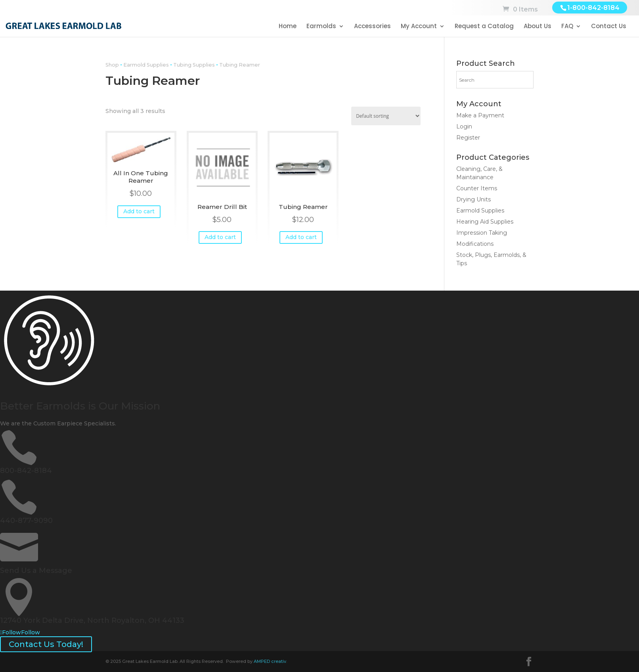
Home (288, 27)
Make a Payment (480, 115)
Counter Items (477, 188)
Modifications (475, 244)
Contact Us (609, 27)
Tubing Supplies (194, 65)
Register (468, 138)
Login (464, 126)
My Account (419, 27)
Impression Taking (482, 233)
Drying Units (474, 199)
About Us (538, 27)
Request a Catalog (484, 27)
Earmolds (321, 27)
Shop (112, 65)
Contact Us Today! (46, 644)
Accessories (372, 27)
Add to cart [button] (139, 211)
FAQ (567, 27)
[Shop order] (386, 116)
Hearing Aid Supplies (485, 222)
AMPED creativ (270, 661)
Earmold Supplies (146, 65)
